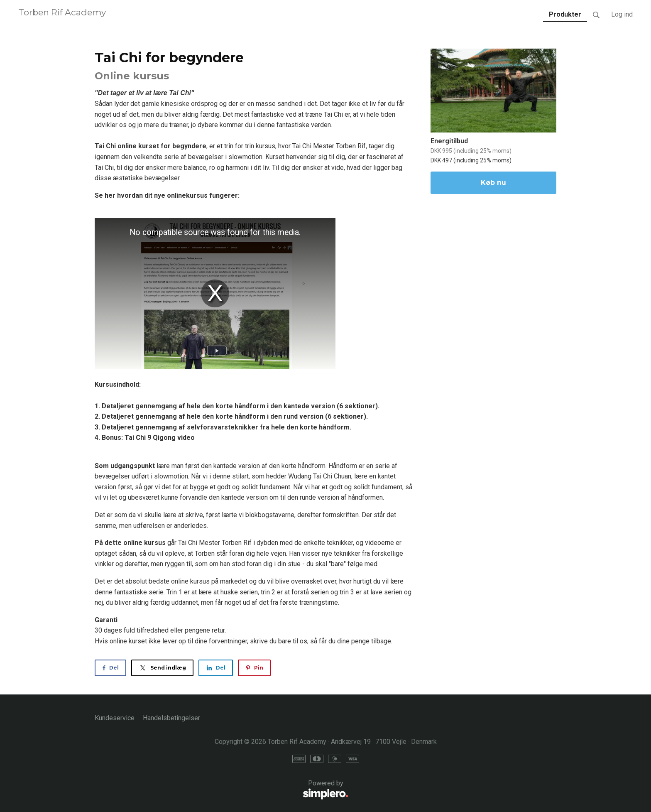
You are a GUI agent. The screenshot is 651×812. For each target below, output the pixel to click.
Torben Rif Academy (62, 12)
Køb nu (493, 183)
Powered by (221, 790)
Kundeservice (115, 718)
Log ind (622, 14)
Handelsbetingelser (171, 718)
